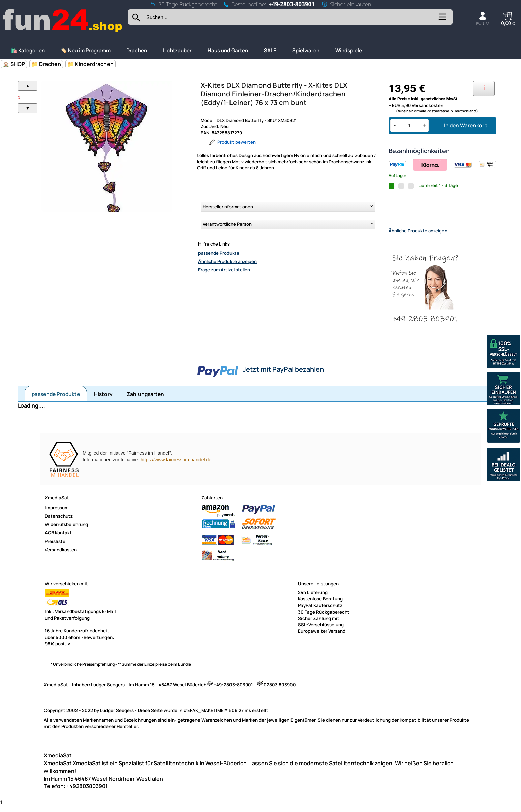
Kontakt (63, 539)
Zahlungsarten (145, 400)
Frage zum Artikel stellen (224, 270)
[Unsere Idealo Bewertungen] (503, 465)
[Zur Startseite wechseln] (63, 31)
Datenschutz (59, 522)
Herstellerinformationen (228, 207)
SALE (270, 50)
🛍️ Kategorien (28, 50)
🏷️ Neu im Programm (86, 50)
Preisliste (55, 547)
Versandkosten (61, 555)
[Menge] (409, 125)
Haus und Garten (228, 50)
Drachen (137, 50)
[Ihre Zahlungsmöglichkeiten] (484, 88)
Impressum (57, 513)
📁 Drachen (46, 64)
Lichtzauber (177, 50)
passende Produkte (219, 253)
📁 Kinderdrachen (90, 64)
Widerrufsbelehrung (66, 530)
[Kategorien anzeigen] (442, 19)
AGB (49, 539)
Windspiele (349, 50)
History (103, 400)
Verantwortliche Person (227, 224)
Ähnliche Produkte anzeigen (227, 261)
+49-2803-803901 (292, 4)
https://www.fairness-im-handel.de (176, 465)
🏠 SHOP (14, 64)
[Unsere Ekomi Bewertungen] (503, 427)
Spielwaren (306, 50)
